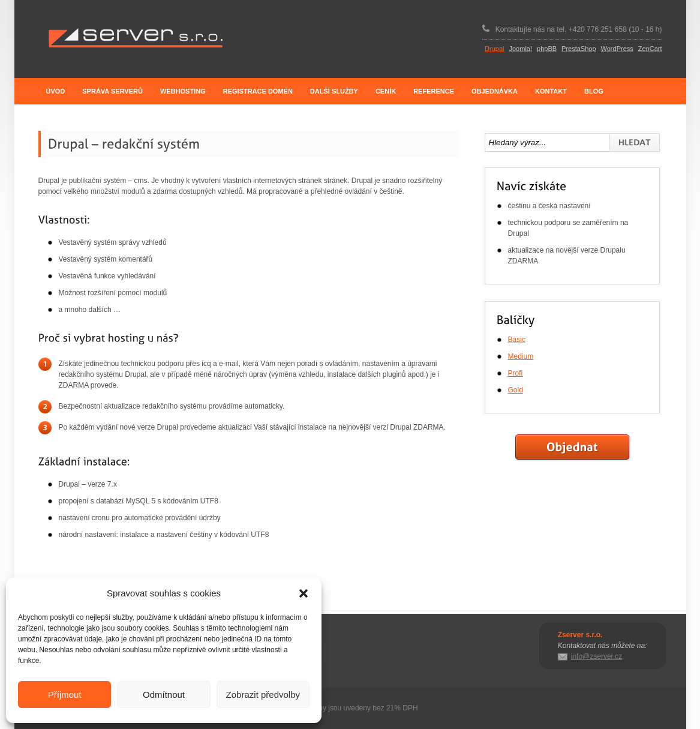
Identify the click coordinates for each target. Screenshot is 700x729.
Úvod (56, 91)
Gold (516, 390)
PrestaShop (579, 49)
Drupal (494, 49)
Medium (521, 356)
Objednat (573, 448)
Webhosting (183, 91)
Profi (516, 373)
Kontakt (551, 91)
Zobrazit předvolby (263, 694)
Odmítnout (164, 694)
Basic (517, 340)
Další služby (334, 91)
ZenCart (650, 49)
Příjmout (65, 694)
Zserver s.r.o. (135, 38)
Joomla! (521, 49)
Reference (434, 91)
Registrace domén (258, 91)
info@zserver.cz (597, 656)
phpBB (547, 49)
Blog (594, 91)
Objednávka (495, 91)
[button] (304, 593)
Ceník (386, 91)
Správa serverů (112, 91)
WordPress (617, 49)
